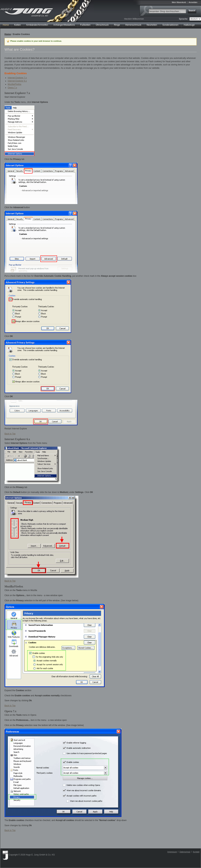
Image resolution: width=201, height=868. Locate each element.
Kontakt (196, 852)
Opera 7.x (12, 88)
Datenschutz (185, 852)
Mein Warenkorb (179, 2)
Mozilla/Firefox (15, 84)
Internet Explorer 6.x (17, 81)
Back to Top (10, 434)
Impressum (172, 852)
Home (6, 25)
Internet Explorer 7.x (17, 78)
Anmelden (193, 2)
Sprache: (183, 19)
